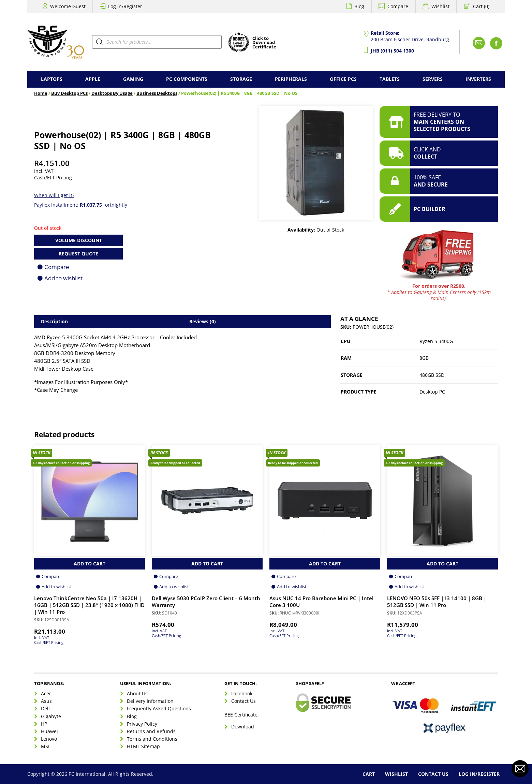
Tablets (390, 79)
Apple (93, 79)
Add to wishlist (63, 278)
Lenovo (49, 739)
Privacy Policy (142, 724)
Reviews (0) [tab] (203, 321)
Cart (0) (481, 6)
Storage (241, 79)
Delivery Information (150, 701)
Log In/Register (125, 6)
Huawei (49, 731)
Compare (398, 6)
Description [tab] (54, 321)
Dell (45, 708)
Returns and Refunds (151, 731)
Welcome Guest (68, 6)
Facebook (242, 693)
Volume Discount (79, 240)
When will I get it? (54, 195)
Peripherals (291, 79)
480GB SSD (432, 375)
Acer (46, 693)
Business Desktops (157, 93)
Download (243, 727)
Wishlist (440, 6)
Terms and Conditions (152, 739)
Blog (359, 6)
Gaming (133, 79)
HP (44, 724)
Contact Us (243, 701)
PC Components (187, 79)
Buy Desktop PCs (69, 93)
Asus (46, 701)
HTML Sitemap (143, 746)
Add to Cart (90, 564)
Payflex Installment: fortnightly (81, 205)
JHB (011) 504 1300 (392, 51)
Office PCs (343, 79)
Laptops (52, 79)
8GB (424, 358)
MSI (45, 746)
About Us (137, 693)
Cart (369, 774)
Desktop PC (432, 392)
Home (41, 93)
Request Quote (78, 254)
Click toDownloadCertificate (264, 43)
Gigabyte (51, 716)
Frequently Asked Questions (159, 708)
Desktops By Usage (112, 93)
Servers (433, 79)
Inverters (478, 79)
